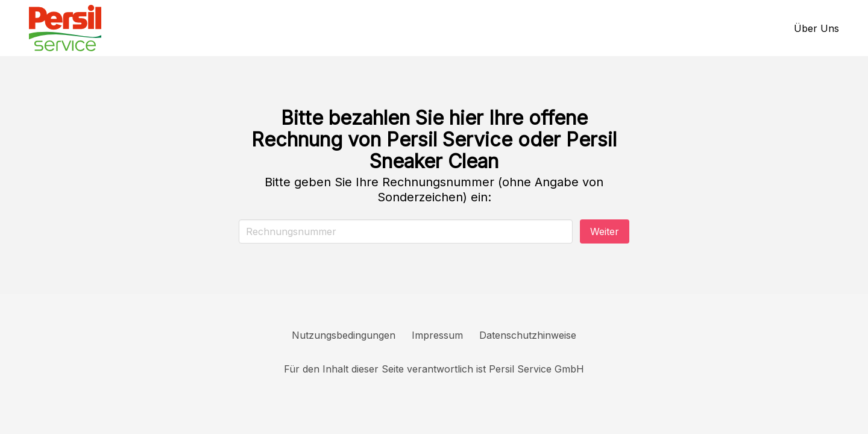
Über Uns (816, 28)
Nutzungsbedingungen (344, 335)
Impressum (437, 335)
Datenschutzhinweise (528, 335)
